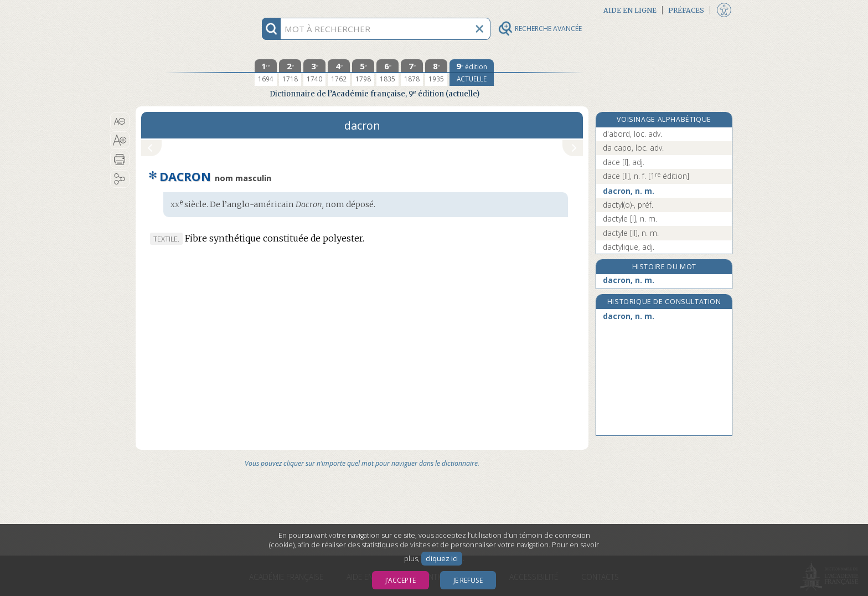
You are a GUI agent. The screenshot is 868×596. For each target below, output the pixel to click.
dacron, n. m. (629, 191)
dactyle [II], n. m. (631, 233)
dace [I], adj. (624, 162)
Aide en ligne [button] (630, 10)
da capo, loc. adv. (633, 148)
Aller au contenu (179, 10)
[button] (120, 121)
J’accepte (401, 580)
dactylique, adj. (629, 247)
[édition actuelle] (472, 73)
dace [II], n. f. (646, 176)
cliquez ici (442, 559)
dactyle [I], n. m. (630, 219)
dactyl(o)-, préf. (628, 205)
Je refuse (468, 580)
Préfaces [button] (686, 10)
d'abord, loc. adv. (632, 134)
